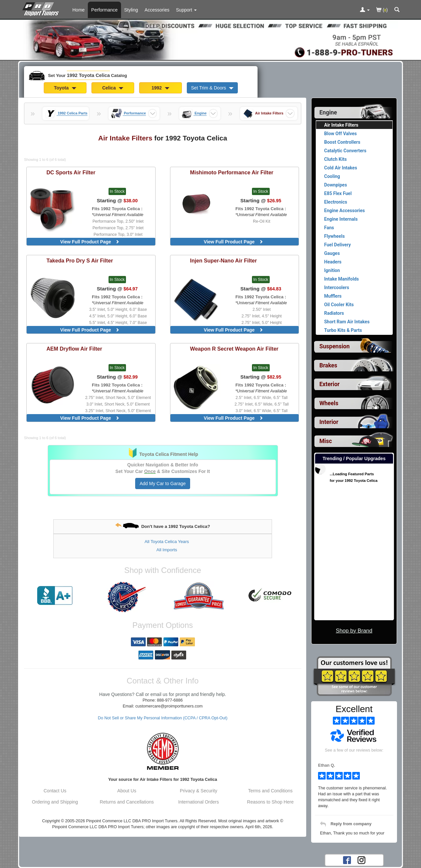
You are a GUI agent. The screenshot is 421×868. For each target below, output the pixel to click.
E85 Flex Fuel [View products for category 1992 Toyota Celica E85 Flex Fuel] (338, 193)
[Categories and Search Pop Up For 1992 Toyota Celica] (397, 10)
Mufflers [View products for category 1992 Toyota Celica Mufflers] (333, 296)
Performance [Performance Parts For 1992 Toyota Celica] (104, 10)
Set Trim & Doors (212, 88)
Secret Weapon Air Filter (234, 349)
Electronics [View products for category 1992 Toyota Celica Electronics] (336, 202)
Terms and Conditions (270, 791)
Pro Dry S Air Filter (80, 260)
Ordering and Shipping (55, 802)
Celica (113, 88)
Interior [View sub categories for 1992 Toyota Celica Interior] (329, 422)
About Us (127, 791)
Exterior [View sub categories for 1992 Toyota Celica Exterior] (329, 384)
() (382, 10)
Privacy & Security (199, 791)
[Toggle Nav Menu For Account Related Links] (365, 10)
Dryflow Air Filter (74, 349)
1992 (161, 88)
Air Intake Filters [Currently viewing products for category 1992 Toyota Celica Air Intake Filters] (341, 125)
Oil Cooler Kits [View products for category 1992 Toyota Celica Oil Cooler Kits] (339, 305)
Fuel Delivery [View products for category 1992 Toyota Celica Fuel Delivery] (338, 245)
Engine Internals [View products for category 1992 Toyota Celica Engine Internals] (341, 219)
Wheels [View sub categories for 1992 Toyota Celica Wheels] (329, 403)
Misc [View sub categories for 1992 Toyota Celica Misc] (326, 441)
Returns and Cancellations (127, 802)
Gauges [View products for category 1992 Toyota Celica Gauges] (332, 253)
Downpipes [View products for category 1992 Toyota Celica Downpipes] (336, 185)
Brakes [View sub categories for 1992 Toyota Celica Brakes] (328, 365)
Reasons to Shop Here (270, 802)
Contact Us (55, 791)
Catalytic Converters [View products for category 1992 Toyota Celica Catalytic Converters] (345, 151)
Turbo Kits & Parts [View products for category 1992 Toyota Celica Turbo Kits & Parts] (343, 330)
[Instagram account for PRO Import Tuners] (361, 860)
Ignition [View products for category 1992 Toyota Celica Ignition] (332, 270)
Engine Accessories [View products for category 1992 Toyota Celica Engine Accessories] (345, 211)
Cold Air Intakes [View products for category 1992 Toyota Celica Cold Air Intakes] (341, 168)
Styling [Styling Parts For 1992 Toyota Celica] (131, 10)
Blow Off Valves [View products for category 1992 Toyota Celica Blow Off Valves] (341, 134)
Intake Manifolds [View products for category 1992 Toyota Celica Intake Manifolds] (342, 279)
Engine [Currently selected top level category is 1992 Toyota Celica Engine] (328, 112)
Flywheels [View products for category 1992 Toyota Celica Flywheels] (335, 236)
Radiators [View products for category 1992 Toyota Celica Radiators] (334, 313)
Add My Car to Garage (162, 484)
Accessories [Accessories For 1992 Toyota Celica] (157, 10)
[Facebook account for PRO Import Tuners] (347, 860)
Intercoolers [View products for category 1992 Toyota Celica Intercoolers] (337, 287)
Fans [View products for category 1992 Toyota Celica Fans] (329, 228)
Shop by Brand (354, 631)
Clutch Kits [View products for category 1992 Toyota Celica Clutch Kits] (336, 159)
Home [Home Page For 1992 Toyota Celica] (78, 10)
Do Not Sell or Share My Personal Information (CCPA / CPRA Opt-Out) (163, 718)
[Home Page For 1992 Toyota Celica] (42, 8)
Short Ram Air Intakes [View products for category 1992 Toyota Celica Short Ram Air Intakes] (347, 322)
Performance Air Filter (232, 172)
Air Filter (71, 172)
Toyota (65, 88)
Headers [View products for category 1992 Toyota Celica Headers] (333, 262)
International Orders (199, 802)
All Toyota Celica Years (167, 542)
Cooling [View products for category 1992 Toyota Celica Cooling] (332, 176)
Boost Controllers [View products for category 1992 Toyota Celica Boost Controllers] (342, 142)
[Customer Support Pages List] (186, 10)
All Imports (167, 550)
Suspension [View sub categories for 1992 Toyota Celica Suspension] (334, 346)
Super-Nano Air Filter (223, 260)
